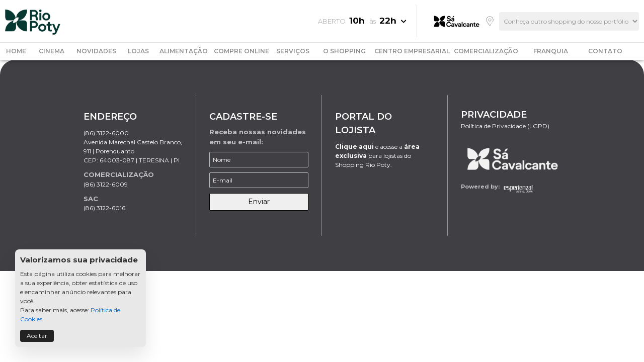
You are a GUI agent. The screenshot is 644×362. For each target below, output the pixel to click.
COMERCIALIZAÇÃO (486, 51)
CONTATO (605, 51)
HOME (16, 51)
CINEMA (52, 51)
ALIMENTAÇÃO (184, 51)
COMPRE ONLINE (242, 51)
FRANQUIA (551, 51)
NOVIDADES (96, 51)
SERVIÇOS (293, 51)
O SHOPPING (344, 51)
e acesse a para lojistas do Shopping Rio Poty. (377, 156)
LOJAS (138, 51)
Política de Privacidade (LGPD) (505, 126)
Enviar (259, 202)
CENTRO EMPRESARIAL (412, 51)
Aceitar (37, 336)
